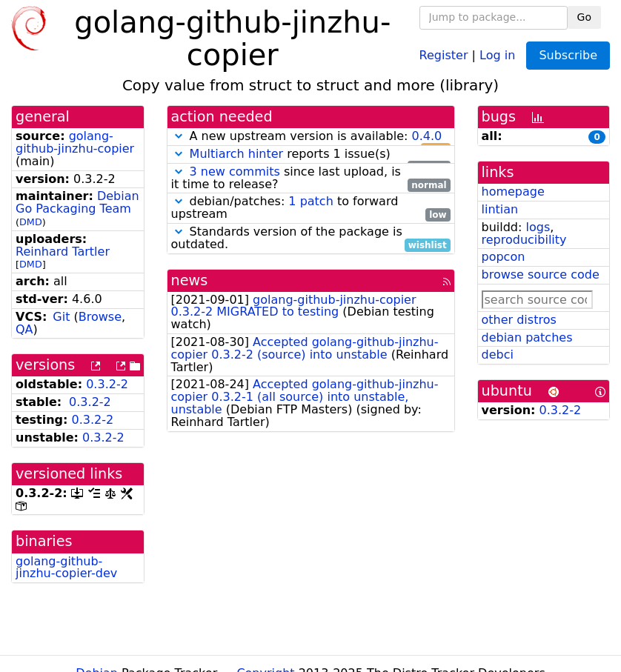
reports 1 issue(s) (311, 154)
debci (498, 355)
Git (61, 317)
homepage (513, 192)
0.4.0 (426, 136)
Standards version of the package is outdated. (311, 239)
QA (24, 329)
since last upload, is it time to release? (311, 179)
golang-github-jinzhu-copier (75, 142)
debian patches (527, 337)
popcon (504, 257)
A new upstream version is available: (311, 137)
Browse (100, 317)
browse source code (541, 275)
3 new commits (235, 172)
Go (584, 17)
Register (444, 54)
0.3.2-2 (107, 384)
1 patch (310, 201)
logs (538, 227)
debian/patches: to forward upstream (311, 208)
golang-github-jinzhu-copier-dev (66, 568)
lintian (500, 209)
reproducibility (524, 240)
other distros (519, 320)
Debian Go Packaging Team (77, 202)
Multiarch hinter (237, 154)
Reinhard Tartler (63, 252)
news (190, 280)
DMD (31, 222)
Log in (497, 54)
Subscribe (568, 55)
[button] (179, 136)
